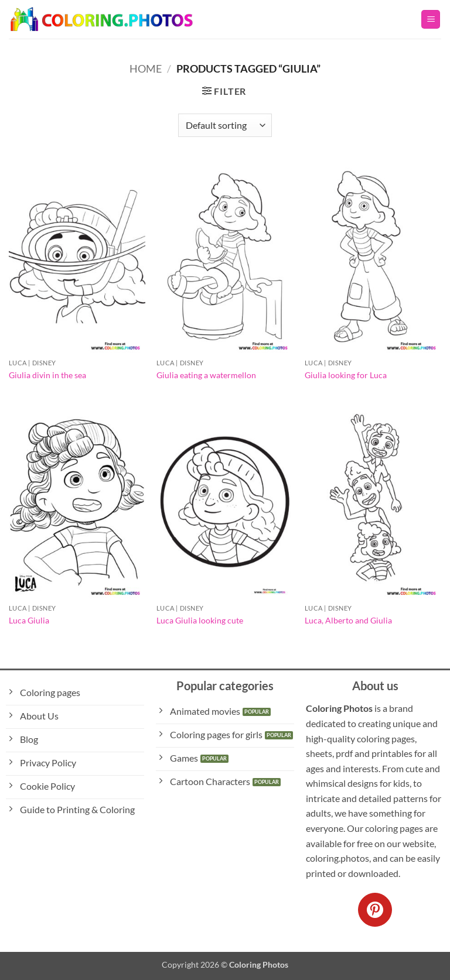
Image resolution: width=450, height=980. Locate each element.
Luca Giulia (29, 620)
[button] (431, 20)
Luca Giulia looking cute (200, 620)
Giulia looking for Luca (346, 375)
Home (146, 68)
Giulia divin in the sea (47, 375)
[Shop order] (225, 125)
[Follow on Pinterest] (375, 910)
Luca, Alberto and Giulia (348, 620)
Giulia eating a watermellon (206, 375)
